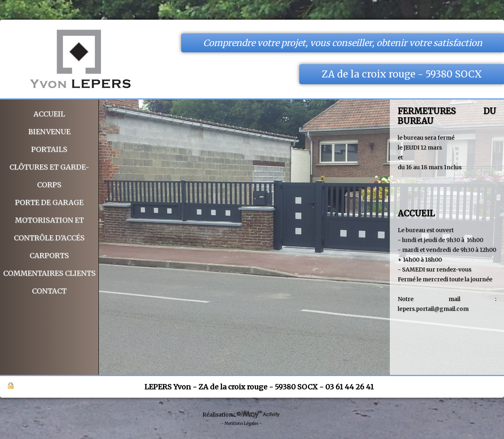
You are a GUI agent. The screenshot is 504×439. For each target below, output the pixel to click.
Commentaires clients (49, 273)
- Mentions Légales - (242, 423)
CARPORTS (49, 255)
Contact (49, 291)
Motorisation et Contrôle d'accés (49, 229)
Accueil (49, 114)
